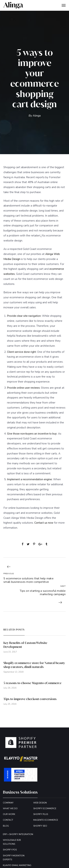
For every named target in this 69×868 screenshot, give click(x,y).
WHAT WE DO (10, 808)
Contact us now (44, 523)
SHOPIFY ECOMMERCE (45, 808)
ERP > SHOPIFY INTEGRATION (18, 834)
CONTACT (8, 820)
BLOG (6, 826)
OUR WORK (9, 814)
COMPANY (8, 803)
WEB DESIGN (40, 803)
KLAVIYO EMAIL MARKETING (17, 865)
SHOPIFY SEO (40, 826)
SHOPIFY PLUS (41, 814)
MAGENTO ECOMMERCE (46, 820)
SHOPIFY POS (10, 850)
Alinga (37, 116)
